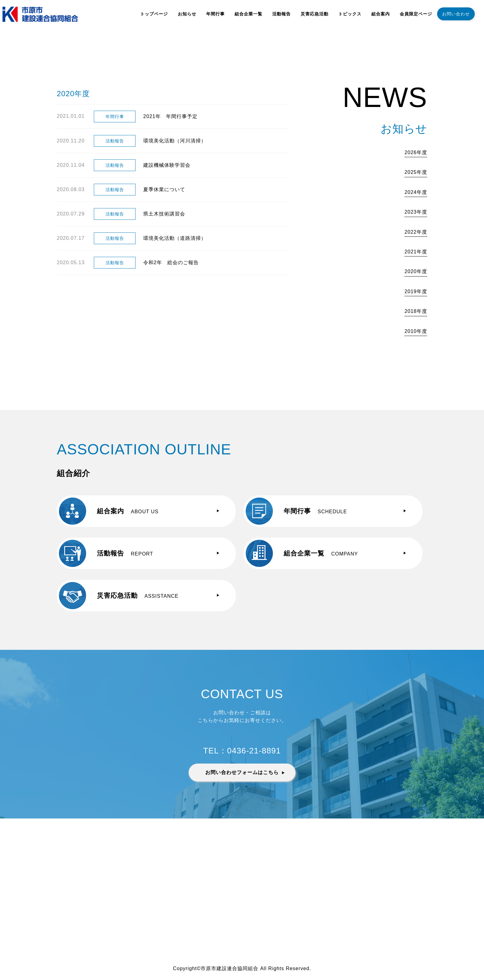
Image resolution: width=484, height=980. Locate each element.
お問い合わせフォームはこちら (242, 772)
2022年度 (416, 232)
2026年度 (416, 152)
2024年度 (416, 192)
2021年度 (416, 252)
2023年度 (416, 212)
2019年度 (416, 291)
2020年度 (416, 271)
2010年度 (416, 331)
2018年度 (416, 311)
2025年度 (416, 172)
